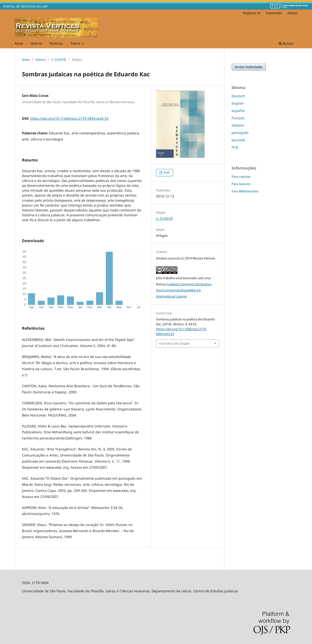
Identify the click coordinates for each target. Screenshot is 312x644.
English (238, 103)
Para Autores (241, 184)
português (240, 133)
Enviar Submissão (249, 67)
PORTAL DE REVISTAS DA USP (26, 7)
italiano (238, 125)
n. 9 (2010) (59, 59)
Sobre (76, 43)
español (238, 111)
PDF (166, 173)
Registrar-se (252, 13)
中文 (235, 147)
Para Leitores (241, 177)
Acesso (292, 13)
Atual (19, 43)
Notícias (56, 43)
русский (238, 140)
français (238, 118)
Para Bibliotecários (245, 191)
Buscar (286, 43)
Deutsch (238, 96)
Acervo (36, 43)
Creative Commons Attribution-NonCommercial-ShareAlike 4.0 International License (184, 290)
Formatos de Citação (174, 343)
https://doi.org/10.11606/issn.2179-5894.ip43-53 (69, 118)
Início (26, 59)
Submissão (274, 13)
